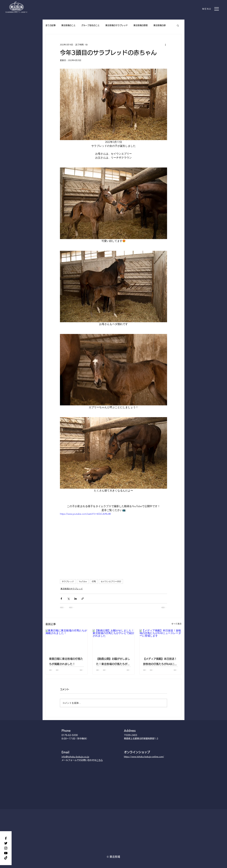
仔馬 (94, 581)
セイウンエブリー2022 (111, 581)
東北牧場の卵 (160, 25)
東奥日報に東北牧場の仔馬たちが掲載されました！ (66, 661)
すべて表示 (176, 624)
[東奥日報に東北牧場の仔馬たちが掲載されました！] (67, 641)
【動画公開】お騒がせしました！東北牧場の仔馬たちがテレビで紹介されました (113, 662)
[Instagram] (6, 848)
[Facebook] (6, 838)
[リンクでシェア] (83, 599)
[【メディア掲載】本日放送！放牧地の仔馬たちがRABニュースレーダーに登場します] (160, 641)
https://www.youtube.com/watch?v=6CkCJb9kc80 (85, 514)
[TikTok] (6, 858)
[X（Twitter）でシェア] (68, 599)
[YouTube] (6, 853)
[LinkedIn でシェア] (75, 599)
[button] (211, 9)
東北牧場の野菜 (141, 25)
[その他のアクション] (165, 45)
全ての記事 (51, 25)
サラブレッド (68, 581)
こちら (100, 760)
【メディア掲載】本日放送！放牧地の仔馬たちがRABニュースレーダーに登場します (160, 662)
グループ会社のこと (90, 25)
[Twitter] (6, 843)
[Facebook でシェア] (61, 599)
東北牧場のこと (68, 25)
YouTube (83, 581)
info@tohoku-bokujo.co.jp (75, 757)
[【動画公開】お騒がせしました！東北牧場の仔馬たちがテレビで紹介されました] (114, 641)
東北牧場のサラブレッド (117, 25)
